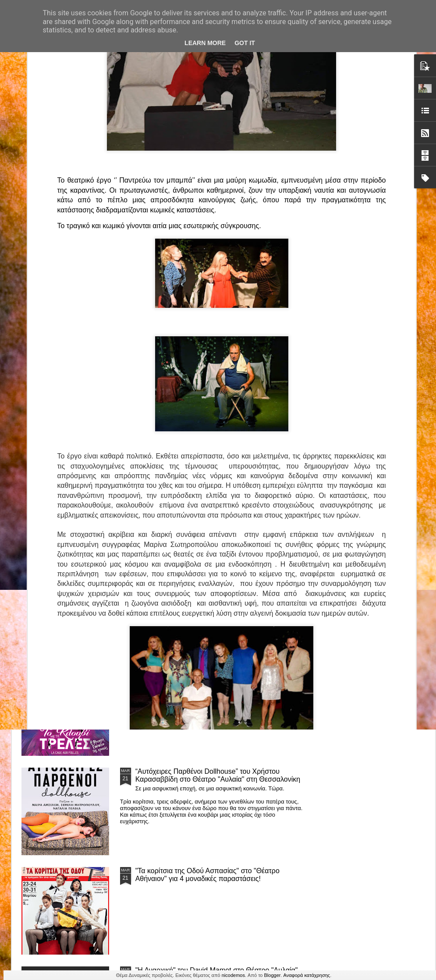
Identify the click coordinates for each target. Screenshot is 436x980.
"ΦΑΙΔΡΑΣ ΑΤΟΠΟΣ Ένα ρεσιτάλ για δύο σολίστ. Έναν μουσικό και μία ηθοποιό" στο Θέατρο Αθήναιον (174, 415)
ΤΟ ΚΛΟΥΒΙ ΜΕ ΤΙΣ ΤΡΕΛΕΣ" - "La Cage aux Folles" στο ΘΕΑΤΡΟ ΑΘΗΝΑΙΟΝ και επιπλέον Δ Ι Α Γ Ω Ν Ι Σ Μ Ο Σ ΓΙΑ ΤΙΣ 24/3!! (219, 680)
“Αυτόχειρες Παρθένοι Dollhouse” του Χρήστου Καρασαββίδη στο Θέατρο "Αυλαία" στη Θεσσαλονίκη (218, 775)
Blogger (273, 975)
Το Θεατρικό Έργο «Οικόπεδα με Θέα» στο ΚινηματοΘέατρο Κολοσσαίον (69, 411)
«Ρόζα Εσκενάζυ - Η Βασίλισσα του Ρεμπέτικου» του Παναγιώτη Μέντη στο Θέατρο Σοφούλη (278, 415)
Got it (245, 43)
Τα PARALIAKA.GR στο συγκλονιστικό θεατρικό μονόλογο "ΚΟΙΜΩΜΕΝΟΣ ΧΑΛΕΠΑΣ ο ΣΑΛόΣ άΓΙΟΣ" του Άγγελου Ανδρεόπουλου (209, 481)
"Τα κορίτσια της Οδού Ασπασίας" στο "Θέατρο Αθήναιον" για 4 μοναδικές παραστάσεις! (207, 875)
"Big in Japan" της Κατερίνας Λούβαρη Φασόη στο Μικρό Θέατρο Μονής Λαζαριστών (378, 415)
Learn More (205, 43)
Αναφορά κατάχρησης (307, 975)
